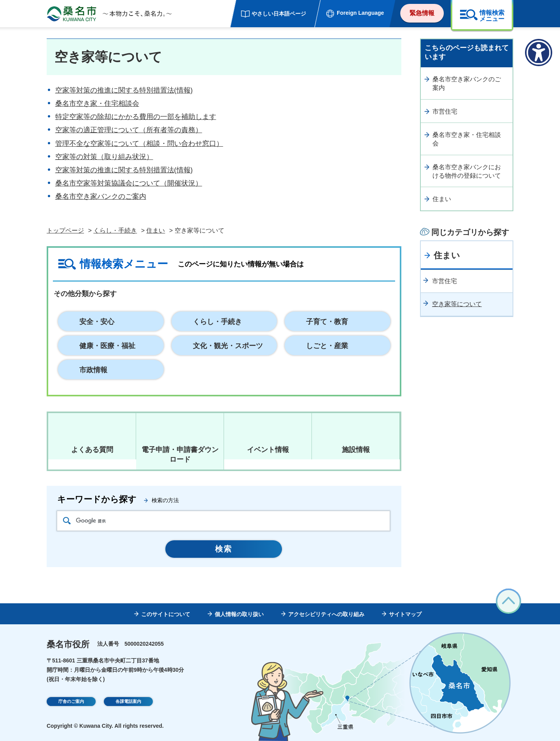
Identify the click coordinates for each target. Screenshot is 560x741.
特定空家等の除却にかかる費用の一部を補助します (136, 117)
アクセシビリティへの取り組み (326, 614)
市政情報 (93, 370)
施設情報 (356, 450)
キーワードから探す (97, 499)
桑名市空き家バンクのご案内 (101, 196)
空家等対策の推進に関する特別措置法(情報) (124, 90)
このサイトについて (166, 614)
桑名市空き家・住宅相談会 (97, 103)
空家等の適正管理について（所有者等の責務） (129, 130)
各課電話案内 (128, 702)
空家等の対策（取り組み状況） (104, 157)
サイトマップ (405, 614)
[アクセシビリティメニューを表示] (539, 53)
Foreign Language (360, 13)
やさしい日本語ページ (279, 14)
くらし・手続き (115, 230)
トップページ (65, 230)
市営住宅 (445, 111)
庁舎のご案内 (71, 702)
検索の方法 (165, 500)
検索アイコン (67, 521)
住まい (156, 230)
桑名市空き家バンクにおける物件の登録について (467, 171)
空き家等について (457, 304)
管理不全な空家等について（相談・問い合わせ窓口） (139, 144)
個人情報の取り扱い (239, 614)
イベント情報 (268, 450)
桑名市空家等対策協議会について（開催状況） (129, 183)
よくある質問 (92, 450)
